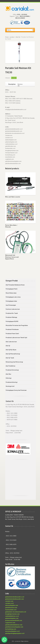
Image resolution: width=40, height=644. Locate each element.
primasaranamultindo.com (14, 620)
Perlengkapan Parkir (12, 289)
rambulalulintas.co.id (12, 616)
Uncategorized (10, 386)
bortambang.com (11, 629)
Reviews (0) (20, 85)
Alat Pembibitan (10, 366)
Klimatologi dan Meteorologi (14, 362)
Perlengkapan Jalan (11, 301)
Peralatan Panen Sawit (12, 334)
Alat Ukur (8, 374)
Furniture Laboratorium (13, 309)
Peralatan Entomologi (12, 370)
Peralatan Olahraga (11, 317)
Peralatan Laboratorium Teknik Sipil (16, 338)
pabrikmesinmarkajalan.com (14, 627)
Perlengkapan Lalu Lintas (13, 297)
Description (12, 84)
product (12, 37)
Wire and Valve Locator (13, 197)
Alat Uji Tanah (10, 358)
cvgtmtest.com (10, 623)
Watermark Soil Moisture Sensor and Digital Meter (12, 257)
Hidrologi (9, 378)
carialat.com (9, 601)
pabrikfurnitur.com (11, 607)
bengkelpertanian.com (12, 614)
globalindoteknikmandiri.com (15, 599)
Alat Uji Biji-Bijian (11, 350)
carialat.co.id (9, 603)
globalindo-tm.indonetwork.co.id (16, 612)
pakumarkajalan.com (12, 618)
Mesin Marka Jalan (11, 293)
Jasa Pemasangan (11, 305)
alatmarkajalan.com (12, 605)
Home (7, 37)
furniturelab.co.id (11, 610)
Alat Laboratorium (11, 342)
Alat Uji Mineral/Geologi (13, 354)
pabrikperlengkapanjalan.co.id (15, 633)
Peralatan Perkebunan (12, 329)
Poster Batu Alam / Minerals (11, 226)
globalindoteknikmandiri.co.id (15, 597)
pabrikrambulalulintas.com (14, 625)
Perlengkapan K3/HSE (12, 321)
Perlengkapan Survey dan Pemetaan (16, 390)
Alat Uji (18, 37)
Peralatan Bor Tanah (12, 313)
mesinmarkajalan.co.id (12, 631)
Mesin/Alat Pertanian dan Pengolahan (17, 325)
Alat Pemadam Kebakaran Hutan (15, 285)
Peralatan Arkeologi (12, 382)
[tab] (11, 84)
